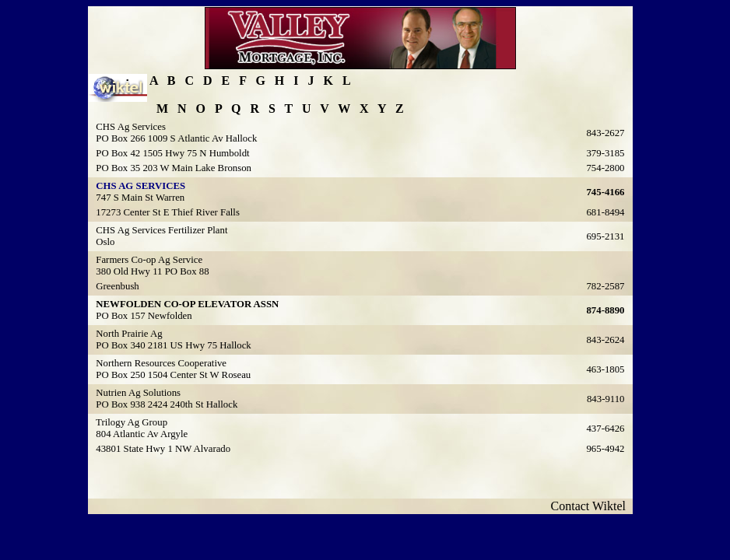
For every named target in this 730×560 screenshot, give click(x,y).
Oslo (105, 242)
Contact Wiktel (591, 506)
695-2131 (605, 236)
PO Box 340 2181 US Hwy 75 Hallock (173, 345)
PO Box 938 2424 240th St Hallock (167, 404)
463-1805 (605, 369)
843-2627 (605, 133)
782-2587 (605, 286)
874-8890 (605, 310)
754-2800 (605, 168)
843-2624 (605, 340)
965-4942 (605, 449)
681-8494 (605, 212)
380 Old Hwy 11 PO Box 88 (152, 271)
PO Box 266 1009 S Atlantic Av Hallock (176, 138)
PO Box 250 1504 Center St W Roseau (173, 375)
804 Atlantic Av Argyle (142, 434)
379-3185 (605, 153)
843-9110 (606, 399)
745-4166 (605, 192)
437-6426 (605, 429)
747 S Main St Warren (140, 198)
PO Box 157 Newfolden (144, 316)
